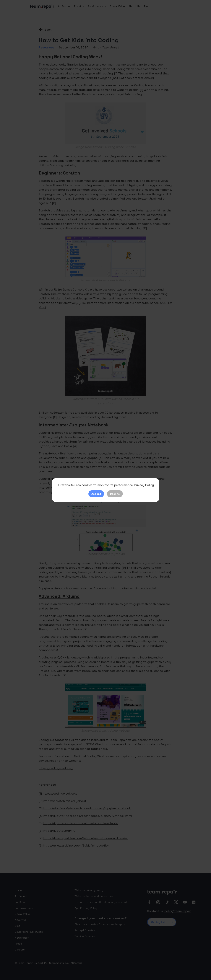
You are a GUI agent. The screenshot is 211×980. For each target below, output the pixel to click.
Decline (115, 494)
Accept (96, 494)
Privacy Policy (144, 485)
